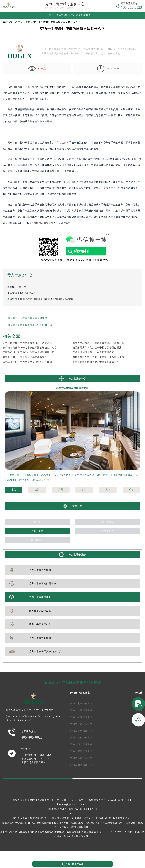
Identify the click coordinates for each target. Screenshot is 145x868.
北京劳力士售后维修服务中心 (72, 388)
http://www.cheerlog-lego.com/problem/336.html (46, 299)
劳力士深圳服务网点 (81, 731)
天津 (108, 490)
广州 (61, 490)
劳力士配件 (108, 531)
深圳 (84, 490)
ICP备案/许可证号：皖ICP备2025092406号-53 (73, 809)
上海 (37, 490)
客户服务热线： (73, 805)
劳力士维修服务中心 (19, 99)
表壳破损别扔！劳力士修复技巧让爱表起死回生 (29, 362)
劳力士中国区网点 (80, 693)
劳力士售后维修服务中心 (65, 4)
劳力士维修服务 (77, 555)
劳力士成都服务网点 (81, 737)
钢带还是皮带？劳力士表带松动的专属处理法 (97, 348)
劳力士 (23, 287)
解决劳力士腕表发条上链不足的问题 (32, 325)
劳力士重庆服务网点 (81, 751)
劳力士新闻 (37, 540)
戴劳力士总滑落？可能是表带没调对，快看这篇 (98, 343)
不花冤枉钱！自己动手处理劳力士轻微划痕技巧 (29, 352)
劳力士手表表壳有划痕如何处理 (30, 318)
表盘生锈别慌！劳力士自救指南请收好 (93, 352)
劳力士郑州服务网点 (81, 758)
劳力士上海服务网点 (81, 710)
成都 (131, 490)
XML (72, 814)
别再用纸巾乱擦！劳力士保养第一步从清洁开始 (98, 357)
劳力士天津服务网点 (81, 717)
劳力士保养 (37, 531)
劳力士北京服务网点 (81, 703)
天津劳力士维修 (42, 223)
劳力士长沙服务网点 (81, 765)
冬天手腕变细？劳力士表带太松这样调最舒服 (27, 343)
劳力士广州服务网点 (81, 724)
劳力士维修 (16, 87)
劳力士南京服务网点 (81, 744)
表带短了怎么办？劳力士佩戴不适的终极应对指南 (30, 348)
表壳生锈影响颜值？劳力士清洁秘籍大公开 (96, 362)
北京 (14, 490)
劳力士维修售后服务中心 (92, 800)
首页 (18, 22)
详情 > (48, 480)
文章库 (27, 22)
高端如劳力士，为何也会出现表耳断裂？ (25, 357)
